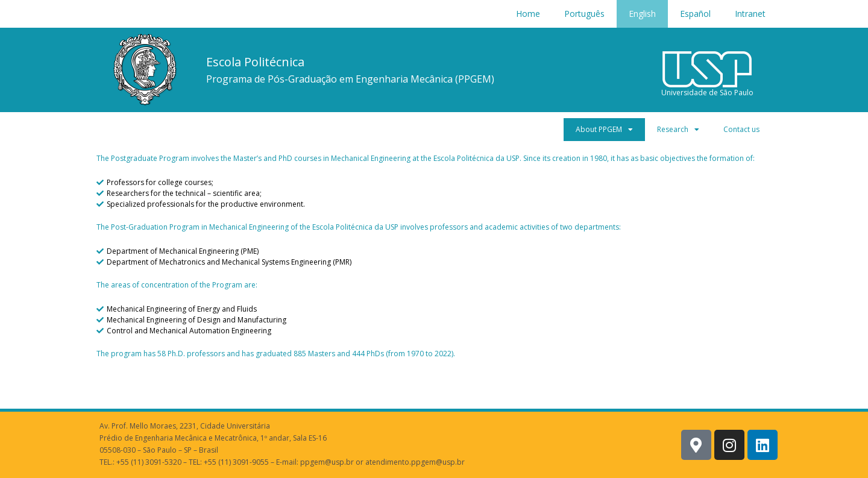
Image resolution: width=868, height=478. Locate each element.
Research (678, 130)
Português (584, 14)
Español (695, 14)
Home (528, 14)
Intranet (750, 14)
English (642, 14)
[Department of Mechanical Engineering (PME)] (434, 251)
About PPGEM (604, 130)
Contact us (741, 129)
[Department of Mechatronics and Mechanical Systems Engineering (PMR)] (434, 262)
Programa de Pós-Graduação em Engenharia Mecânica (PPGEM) (350, 79)
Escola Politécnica (255, 62)
